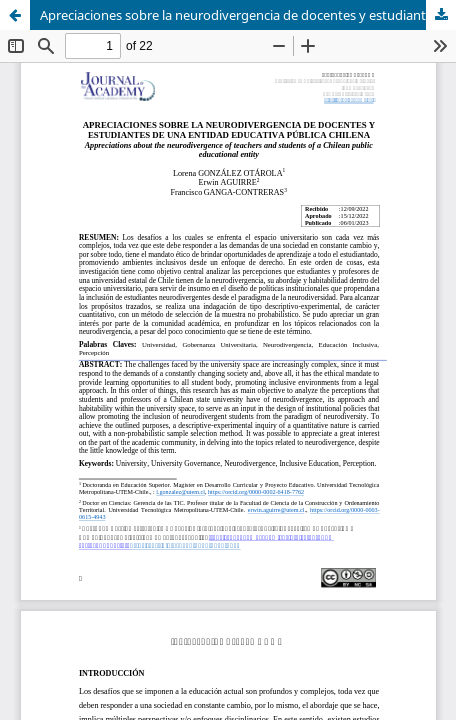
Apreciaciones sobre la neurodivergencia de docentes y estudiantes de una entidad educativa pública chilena (248, 15)
